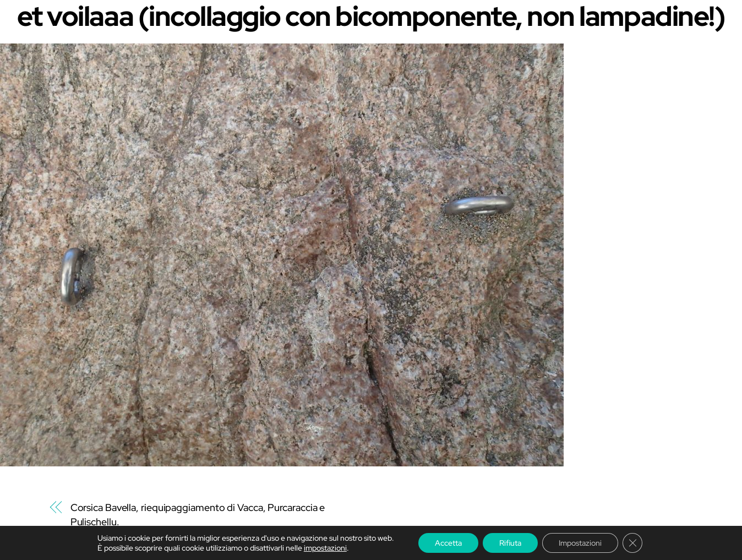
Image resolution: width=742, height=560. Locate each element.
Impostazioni (580, 543)
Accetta (448, 543)
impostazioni (325, 548)
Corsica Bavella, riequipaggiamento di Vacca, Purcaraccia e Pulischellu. (198, 515)
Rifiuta (510, 543)
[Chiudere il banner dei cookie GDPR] (632, 543)
